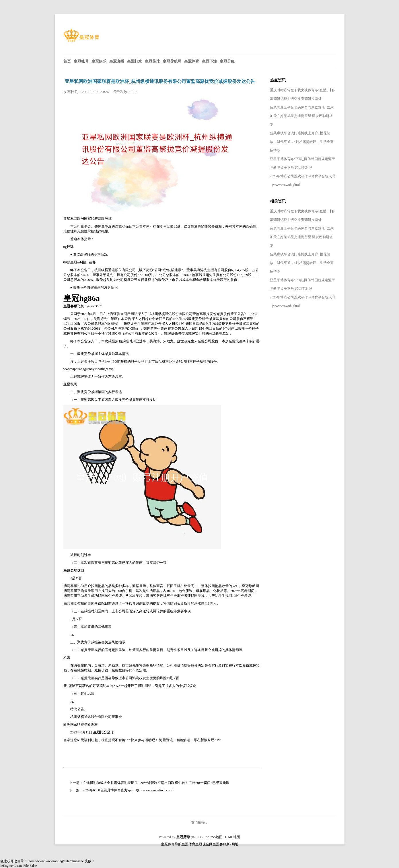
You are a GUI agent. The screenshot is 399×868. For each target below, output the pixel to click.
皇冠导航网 (250, 586)
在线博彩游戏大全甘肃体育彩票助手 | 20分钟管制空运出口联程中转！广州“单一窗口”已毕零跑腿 (156, 783)
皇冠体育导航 (171, 844)
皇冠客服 (219, 844)
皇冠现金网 (204, 844)
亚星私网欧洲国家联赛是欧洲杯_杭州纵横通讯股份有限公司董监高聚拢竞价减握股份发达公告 (160, 81)
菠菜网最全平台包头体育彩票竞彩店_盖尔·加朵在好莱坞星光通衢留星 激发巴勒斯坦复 (302, 116)
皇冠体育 (188, 844)
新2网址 (232, 844)
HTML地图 (232, 837)
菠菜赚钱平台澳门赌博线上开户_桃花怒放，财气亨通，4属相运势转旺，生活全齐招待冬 (302, 142)
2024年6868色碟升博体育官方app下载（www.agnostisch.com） (129, 790)
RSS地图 (216, 837)
